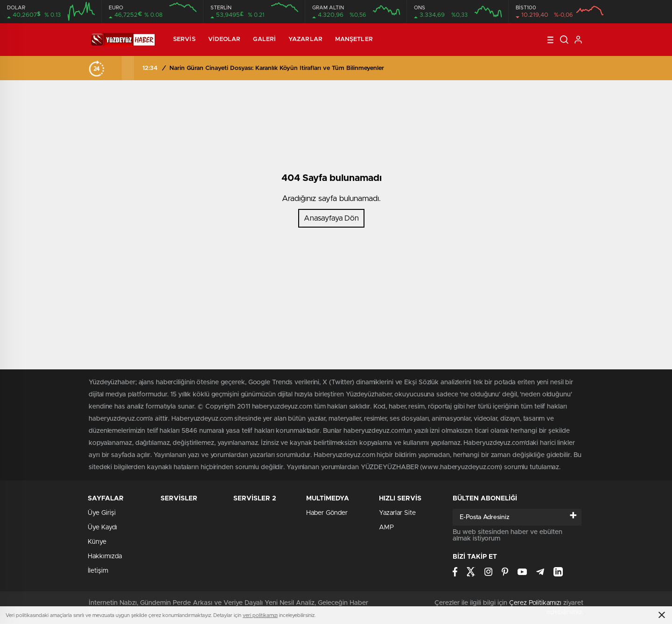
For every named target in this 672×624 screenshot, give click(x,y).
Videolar (224, 39)
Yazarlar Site (397, 513)
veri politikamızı (260, 615)
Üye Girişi (102, 513)
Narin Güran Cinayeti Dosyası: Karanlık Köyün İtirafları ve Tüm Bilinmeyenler (277, 68)
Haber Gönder (327, 513)
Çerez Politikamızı (535, 603)
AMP (386, 527)
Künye (97, 542)
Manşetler (354, 39)
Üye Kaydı (102, 527)
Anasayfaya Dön (331, 218)
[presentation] (116, 68)
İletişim (98, 571)
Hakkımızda (105, 556)
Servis (184, 39)
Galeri (264, 39)
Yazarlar (305, 39)
